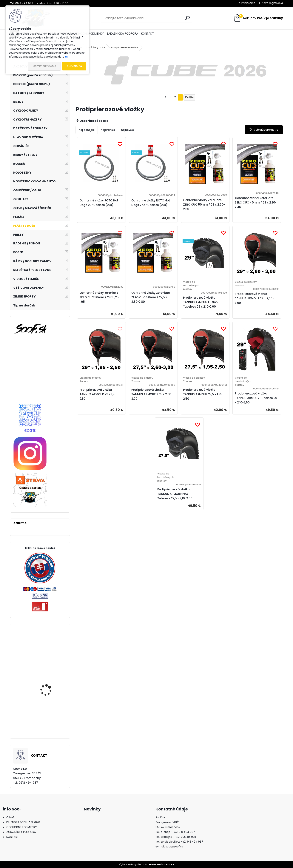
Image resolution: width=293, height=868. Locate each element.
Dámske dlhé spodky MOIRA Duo (48, 714)
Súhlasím (74, 66)
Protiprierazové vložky (124, 48)
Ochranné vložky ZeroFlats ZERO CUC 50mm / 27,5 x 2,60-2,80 (151, 297)
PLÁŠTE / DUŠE (97, 48)
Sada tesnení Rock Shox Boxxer (51, 650)
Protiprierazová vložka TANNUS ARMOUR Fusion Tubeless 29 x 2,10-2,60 (200, 302)
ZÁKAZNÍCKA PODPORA (122, 34)
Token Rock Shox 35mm (50, 688)
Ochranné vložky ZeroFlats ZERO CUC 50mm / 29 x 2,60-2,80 (204, 205)
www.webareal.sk (162, 864)
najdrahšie (108, 130)
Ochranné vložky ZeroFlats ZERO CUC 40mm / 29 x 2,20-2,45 (256, 202)
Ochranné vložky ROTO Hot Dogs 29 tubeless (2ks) (99, 203)
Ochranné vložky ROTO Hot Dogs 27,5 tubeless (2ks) (151, 203)
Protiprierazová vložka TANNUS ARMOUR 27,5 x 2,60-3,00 (152, 394)
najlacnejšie (87, 130)
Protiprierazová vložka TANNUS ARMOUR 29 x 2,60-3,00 (254, 298)
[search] (188, 18)
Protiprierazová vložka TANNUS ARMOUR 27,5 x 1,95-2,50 (203, 394)
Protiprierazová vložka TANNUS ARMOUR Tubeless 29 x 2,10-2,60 (256, 398)
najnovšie (127, 130)
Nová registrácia (272, 3)
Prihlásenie (248, 3)
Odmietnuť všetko (44, 66)
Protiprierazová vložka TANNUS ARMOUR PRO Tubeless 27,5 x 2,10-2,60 (175, 494)
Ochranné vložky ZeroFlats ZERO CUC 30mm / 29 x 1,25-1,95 (100, 297)
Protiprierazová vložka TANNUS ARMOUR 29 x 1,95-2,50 (99, 394)
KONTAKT (147, 34)
